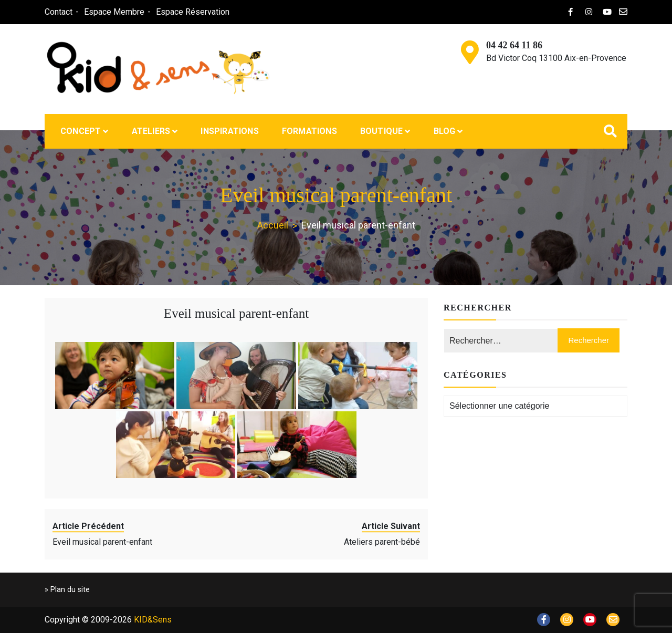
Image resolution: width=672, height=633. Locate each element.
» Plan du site (67, 590)
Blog (445, 131)
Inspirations (229, 131)
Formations (309, 131)
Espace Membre (114, 12)
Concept (81, 131)
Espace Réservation (193, 12)
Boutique (382, 131)
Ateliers (151, 131)
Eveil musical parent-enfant (236, 313)
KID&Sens (153, 620)
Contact (59, 12)
